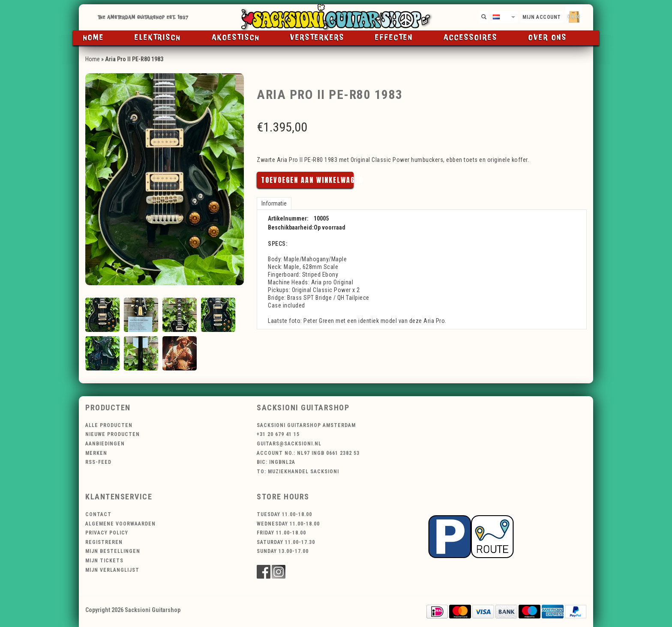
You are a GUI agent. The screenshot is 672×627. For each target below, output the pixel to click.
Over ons (548, 38)
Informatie (274, 203)
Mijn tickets (104, 561)
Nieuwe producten (112, 434)
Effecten (394, 38)
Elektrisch (158, 38)
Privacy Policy (107, 533)
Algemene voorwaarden (120, 524)
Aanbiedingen (105, 444)
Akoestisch (236, 38)
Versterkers (317, 38)
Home (94, 38)
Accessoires (471, 38)
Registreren (104, 542)
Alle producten (109, 425)
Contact (98, 514)
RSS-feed (98, 462)
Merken (96, 453)
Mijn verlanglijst (112, 570)
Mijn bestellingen (113, 551)
